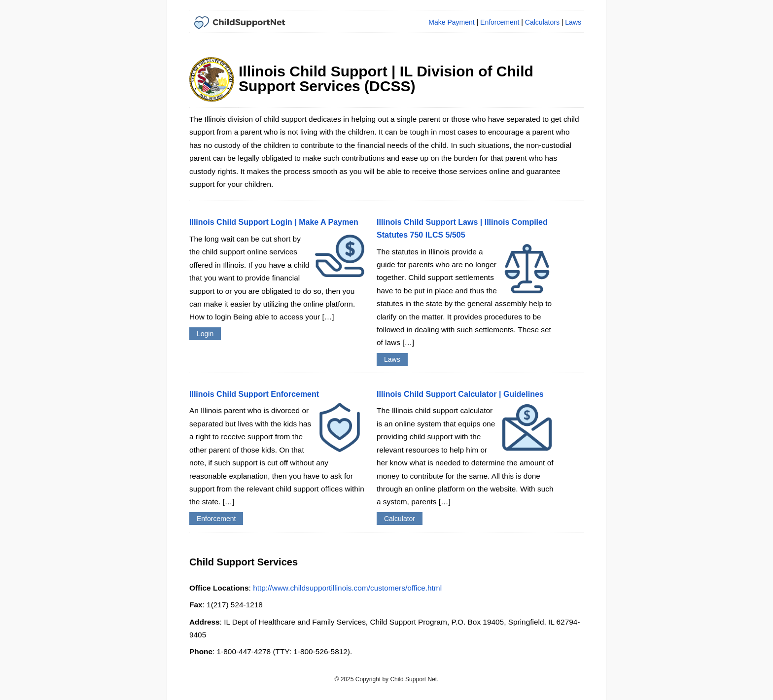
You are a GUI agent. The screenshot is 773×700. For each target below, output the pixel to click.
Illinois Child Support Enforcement (254, 394)
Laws (573, 22)
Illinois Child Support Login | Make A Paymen (274, 222)
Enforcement (500, 22)
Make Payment (451, 22)
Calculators (542, 22)
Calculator (400, 519)
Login (205, 334)
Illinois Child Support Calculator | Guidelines (460, 394)
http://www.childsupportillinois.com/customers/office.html (347, 588)
